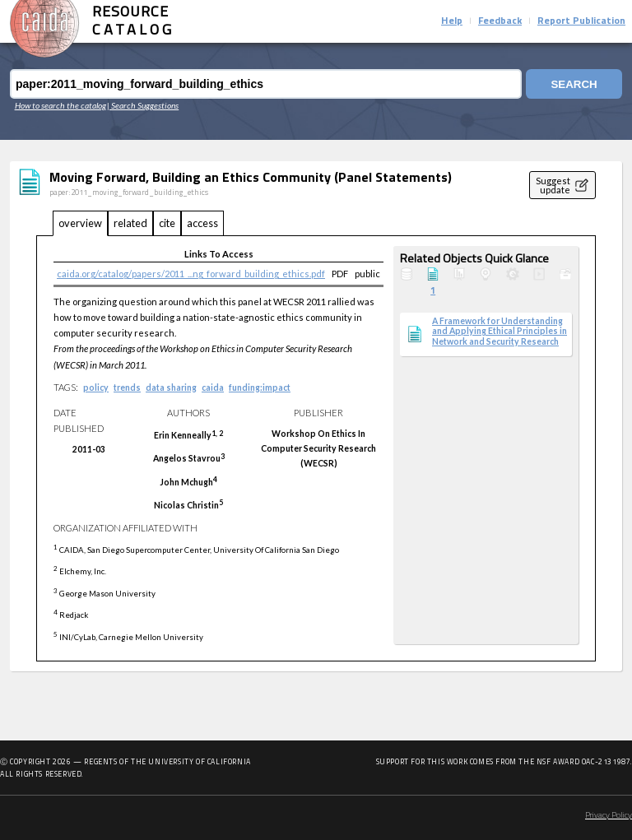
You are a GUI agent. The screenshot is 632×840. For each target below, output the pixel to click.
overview (80, 223)
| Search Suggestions (143, 105)
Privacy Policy (609, 816)
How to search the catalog (60, 105)
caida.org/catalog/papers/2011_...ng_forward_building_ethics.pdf (191, 274)
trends (127, 388)
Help (452, 21)
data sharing (171, 388)
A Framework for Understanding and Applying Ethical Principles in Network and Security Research (500, 331)
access (202, 223)
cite (167, 223)
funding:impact (260, 388)
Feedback (500, 21)
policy (96, 388)
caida (213, 388)
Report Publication (581, 21)
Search (574, 84)
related (130, 223)
